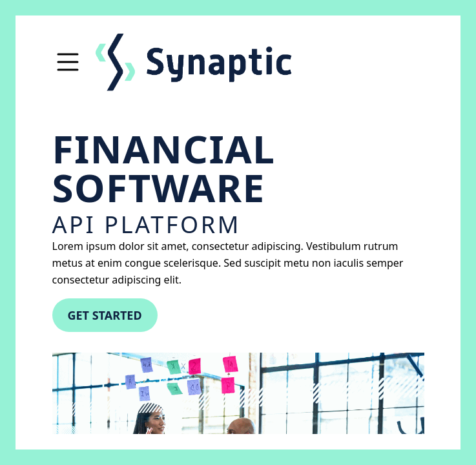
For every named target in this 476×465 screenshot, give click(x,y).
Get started (105, 315)
